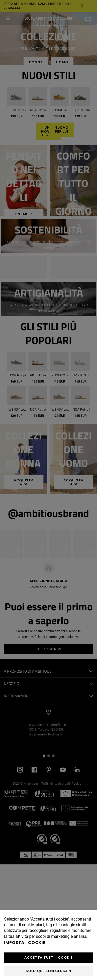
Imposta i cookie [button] (25, 943)
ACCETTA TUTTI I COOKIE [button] (48, 957)
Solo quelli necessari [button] (48, 971)
